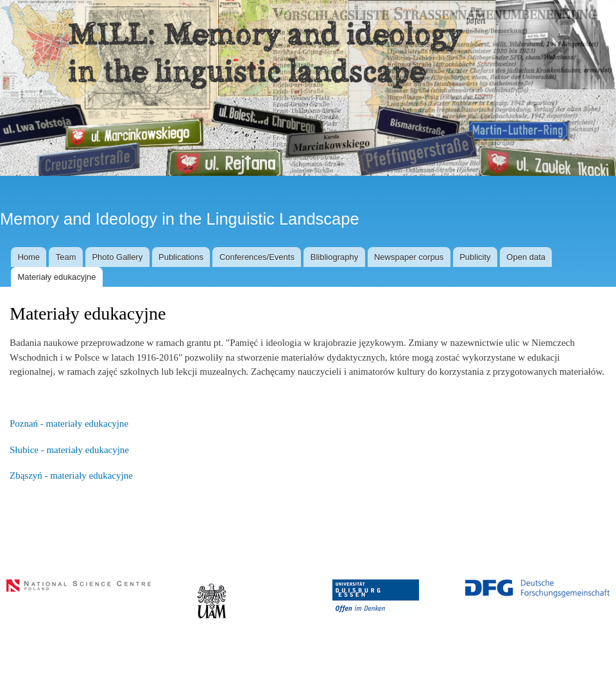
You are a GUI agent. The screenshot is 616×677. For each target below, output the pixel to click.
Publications (181, 257)
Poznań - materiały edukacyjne (69, 424)
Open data (526, 257)
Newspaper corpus (409, 257)
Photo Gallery (117, 257)
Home (29, 257)
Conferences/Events (257, 257)
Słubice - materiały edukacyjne (69, 450)
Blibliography (334, 257)
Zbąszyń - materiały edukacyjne (71, 476)
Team (66, 257)
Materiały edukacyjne (56, 277)
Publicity (475, 257)
